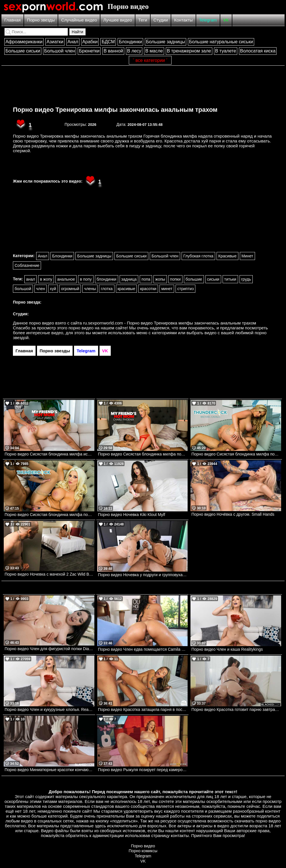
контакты (180, 835)
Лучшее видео (118, 20)
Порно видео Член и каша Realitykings (227, 649)
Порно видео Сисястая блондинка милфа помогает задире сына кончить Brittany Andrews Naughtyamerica (49, 515)
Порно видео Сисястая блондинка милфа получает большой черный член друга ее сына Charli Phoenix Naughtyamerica (143, 454)
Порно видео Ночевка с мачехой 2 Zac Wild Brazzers (49, 574)
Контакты (183, 20)
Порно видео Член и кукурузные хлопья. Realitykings (49, 709)
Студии (161, 20)
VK (226, 20)
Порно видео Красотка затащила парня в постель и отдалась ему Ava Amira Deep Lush (143, 709)
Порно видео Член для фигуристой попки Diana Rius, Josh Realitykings (49, 649)
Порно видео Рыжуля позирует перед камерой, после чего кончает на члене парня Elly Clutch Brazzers (143, 770)
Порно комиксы (143, 851)
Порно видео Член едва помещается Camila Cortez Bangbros (143, 649)
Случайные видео (79, 20)
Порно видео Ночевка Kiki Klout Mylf (132, 515)
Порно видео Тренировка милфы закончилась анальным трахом (115, 110)
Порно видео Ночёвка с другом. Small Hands (233, 514)
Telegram (208, 20)
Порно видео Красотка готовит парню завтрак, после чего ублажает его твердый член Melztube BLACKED (236, 709)
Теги (143, 20)
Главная (12, 20)
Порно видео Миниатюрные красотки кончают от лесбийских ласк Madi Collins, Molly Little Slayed (49, 770)
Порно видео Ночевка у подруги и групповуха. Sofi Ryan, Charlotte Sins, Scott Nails (143, 575)
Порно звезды (41, 20)
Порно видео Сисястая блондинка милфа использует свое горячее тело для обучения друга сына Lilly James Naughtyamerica (49, 454)
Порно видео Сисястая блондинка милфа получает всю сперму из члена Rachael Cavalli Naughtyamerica (236, 454)
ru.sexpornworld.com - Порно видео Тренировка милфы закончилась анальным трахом (170, 323)
